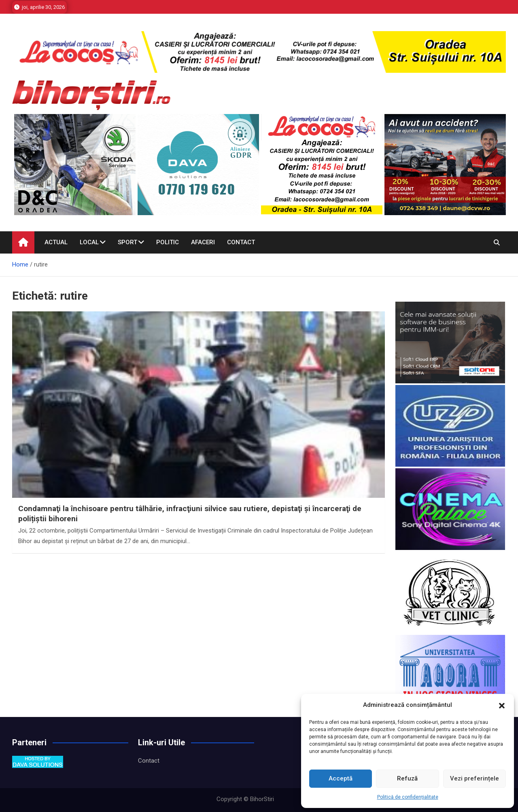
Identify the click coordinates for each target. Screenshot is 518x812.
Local (89, 242)
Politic (168, 242)
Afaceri (203, 242)
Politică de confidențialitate (408, 797)
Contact (241, 242)
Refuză (407, 778)
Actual (56, 242)
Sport (127, 242)
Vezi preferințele (474, 778)
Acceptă (341, 778)
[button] (502, 705)
